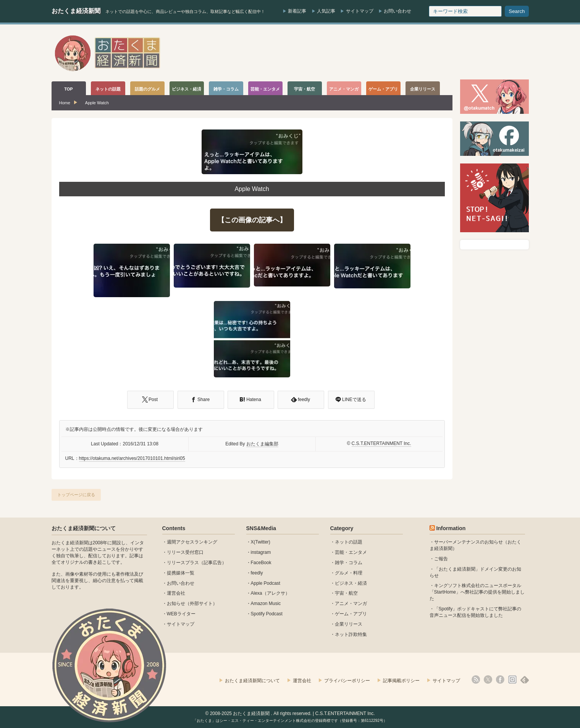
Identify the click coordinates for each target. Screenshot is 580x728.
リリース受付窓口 (185, 552)
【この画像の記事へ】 (252, 220)
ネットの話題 (349, 542)
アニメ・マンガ (351, 603)
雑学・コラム (349, 563)
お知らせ (176, 603)
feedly (257, 573)
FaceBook (261, 563)
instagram (261, 552)
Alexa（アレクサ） (270, 593)
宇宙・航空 (346, 593)
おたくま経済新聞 (76, 11)
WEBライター (181, 614)
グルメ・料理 (349, 573)
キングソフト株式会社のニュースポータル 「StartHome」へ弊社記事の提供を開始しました (477, 592)
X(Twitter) (261, 542)
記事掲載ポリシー (401, 681)
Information (451, 528)
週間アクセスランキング (192, 542)
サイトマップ (360, 11)
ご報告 (441, 559)
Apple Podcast (266, 583)
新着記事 (297, 11)
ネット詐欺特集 (351, 634)
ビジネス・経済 (351, 583)
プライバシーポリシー (347, 681)
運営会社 (176, 593)
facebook (500, 679)
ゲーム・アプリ (351, 614)
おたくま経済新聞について (84, 528)
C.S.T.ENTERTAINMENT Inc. (381, 443)
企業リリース (349, 624)
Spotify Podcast (267, 614)
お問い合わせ (397, 11)
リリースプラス (183, 563)
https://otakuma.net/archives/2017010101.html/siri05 (132, 458)
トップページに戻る (76, 495)
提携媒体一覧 (181, 573)
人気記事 (326, 11)
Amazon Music (266, 603)
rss (476, 679)
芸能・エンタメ (351, 552)
